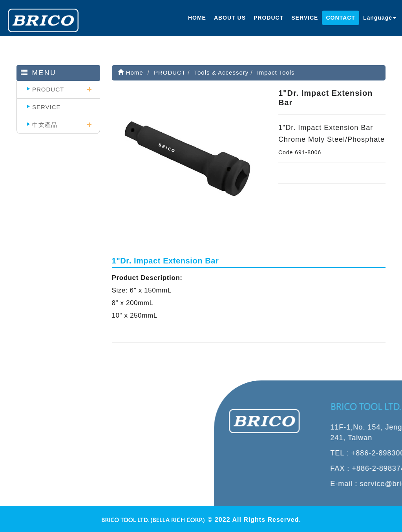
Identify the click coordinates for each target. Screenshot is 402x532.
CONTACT (340, 18)
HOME (197, 18)
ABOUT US (230, 18)
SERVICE (305, 18)
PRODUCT (269, 18)
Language (380, 18)
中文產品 (45, 125)
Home (131, 72)
